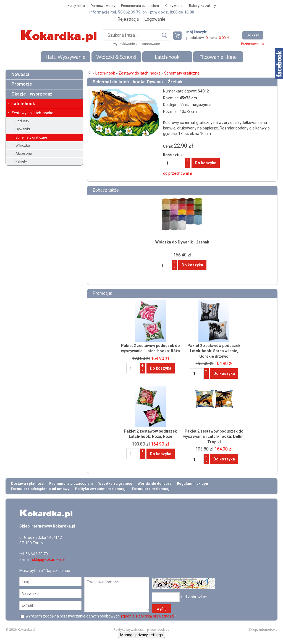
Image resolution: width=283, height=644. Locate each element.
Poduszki (23, 121)
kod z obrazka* (194, 597)
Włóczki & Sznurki (116, 57)
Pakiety (21, 161)
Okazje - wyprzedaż (32, 94)
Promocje (22, 84)
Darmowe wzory (103, 6)
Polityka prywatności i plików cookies (141, 630)
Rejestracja (128, 19)
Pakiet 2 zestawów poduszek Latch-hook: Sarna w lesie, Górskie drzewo (214, 351)
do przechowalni (177, 173)
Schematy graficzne (31, 137)
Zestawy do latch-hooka (32, 113)
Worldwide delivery (154, 483)
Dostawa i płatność (27, 483)
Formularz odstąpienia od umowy (40, 489)
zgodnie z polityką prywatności (147, 616)
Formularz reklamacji (151, 489)
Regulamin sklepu (192, 483)
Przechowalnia (253, 44)
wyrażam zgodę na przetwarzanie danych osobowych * (100, 616)
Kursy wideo (174, 6)
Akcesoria (24, 153)
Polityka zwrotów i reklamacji (101, 489)
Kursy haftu (76, 6)
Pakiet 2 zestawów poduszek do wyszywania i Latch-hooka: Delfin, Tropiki (214, 437)
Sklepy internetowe (263, 630)
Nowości (20, 74)
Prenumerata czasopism (140, 6)
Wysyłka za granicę (115, 483)
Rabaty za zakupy (202, 6)
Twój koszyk (180, 35)
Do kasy (253, 35)
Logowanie (155, 19)
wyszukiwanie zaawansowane (137, 44)
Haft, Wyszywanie (65, 57)
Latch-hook (167, 57)
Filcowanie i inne (218, 57)
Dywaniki (23, 129)
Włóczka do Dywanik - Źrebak (182, 242)
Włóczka (23, 145)
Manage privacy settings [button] (141, 635)
